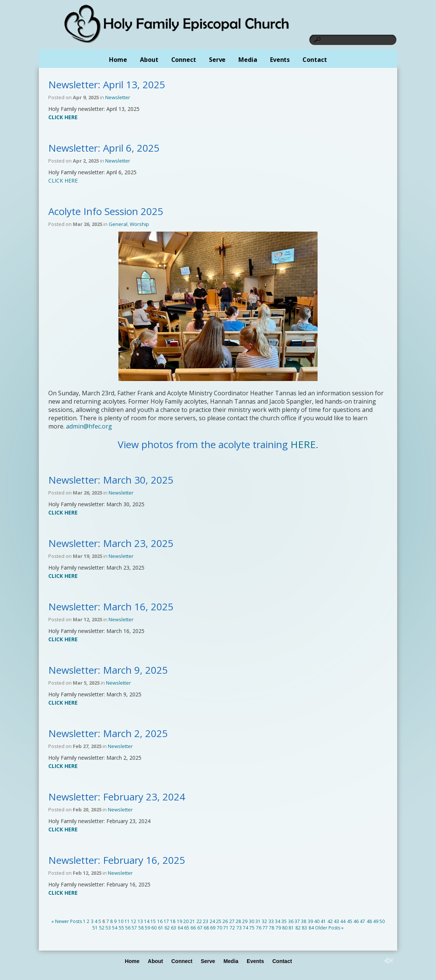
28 (238, 921)
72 (232, 928)
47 (362, 921)
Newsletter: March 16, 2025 (111, 607)
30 (252, 921)
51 (95, 928)
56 (128, 928)
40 (317, 921)
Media (248, 60)
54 (115, 928)
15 (153, 921)
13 (140, 921)
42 (330, 921)
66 (193, 928)
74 (246, 928)
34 (278, 921)
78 (272, 928)
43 (336, 921)
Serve (217, 60)
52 (102, 928)
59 (147, 928)
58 (141, 928)
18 (173, 921)
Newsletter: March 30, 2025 (111, 480)
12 (134, 921)
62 (167, 928)
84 (311, 928)
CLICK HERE (63, 180)
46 (356, 921)
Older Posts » (329, 928)
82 (298, 928)
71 (226, 928)
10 (121, 921)
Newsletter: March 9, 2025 (108, 670)
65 (187, 928)
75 (252, 928)
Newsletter (118, 97)
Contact (315, 60)
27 (232, 921)
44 (343, 921)
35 (284, 921)
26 (225, 921)
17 (166, 921)
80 (285, 928)
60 (154, 928)
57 (134, 928)
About (149, 60)
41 (323, 921)
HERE (303, 444)
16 (160, 921)
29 (245, 921)
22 (199, 921)
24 (212, 921)
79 (278, 928)
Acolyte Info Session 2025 (106, 211)
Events (280, 60)
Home (118, 60)
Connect (184, 60)
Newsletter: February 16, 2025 (117, 860)
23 (206, 921)
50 (382, 921)
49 (376, 921)
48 (369, 921)
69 (213, 928)
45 (350, 921)
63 (173, 928)
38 (304, 921)
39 (310, 921)
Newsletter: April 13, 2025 (107, 84)
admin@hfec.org (89, 426)
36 (291, 921)
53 (108, 928)
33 (271, 921)
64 (180, 928)
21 (192, 921)
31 (258, 921)
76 (259, 928)
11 (127, 921)
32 (264, 921)
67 (200, 928)
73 (239, 928)
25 (219, 921)
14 (147, 921)
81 (291, 928)
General (118, 224)
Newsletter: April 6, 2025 (104, 148)
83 (304, 928)
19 (180, 921)
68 (206, 928)
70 (220, 928)
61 (161, 928)
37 (297, 921)
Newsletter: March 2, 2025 (108, 733)
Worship (139, 224)
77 (265, 928)
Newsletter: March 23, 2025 (111, 543)
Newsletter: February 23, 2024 (117, 797)
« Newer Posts (67, 921)
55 (121, 928)
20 (186, 921)
